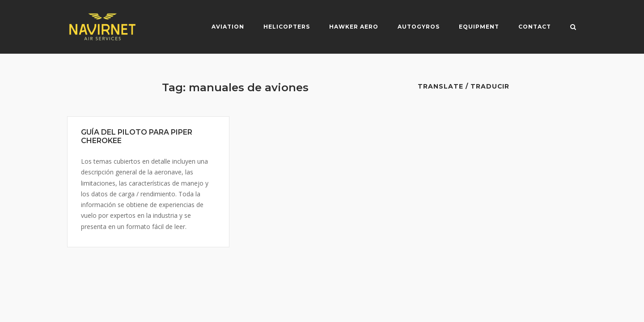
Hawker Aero (354, 27)
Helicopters (287, 27)
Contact (535, 27)
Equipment (479, 27)
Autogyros (419, 27)
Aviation (228, 27)
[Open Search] (573, 28)
